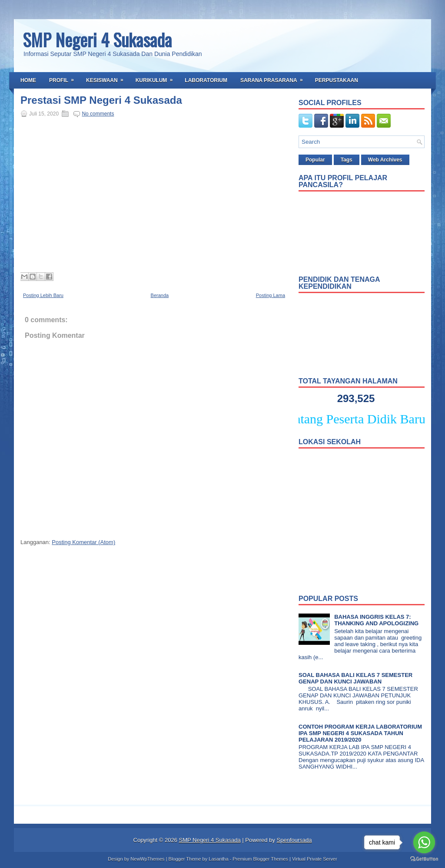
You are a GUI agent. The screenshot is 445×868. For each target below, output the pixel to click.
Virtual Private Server (315, 859)
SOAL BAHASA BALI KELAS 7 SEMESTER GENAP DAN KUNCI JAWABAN (355, 678)
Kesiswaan (108, 78)
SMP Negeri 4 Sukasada (97, 40)
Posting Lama (271, 295)
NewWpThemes (147, 859)
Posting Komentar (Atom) (83, 542)
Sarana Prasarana (274, 78)
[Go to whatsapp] (424, 842)
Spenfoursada (294, 840)
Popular (315, 160)
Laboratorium (206, 80)
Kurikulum (157, 78)
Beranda (160, 295)
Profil (64, 78)
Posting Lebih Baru (43, 295)
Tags (347, 160)
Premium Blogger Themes (260, 859)
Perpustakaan (337, 80)
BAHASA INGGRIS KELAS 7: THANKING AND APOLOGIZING (376, 620)
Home (28, 80)
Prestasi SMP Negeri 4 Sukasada (101, 100)
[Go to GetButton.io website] (424, 859)
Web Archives (385, 160)
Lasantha (218, 859)
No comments (98, 114)
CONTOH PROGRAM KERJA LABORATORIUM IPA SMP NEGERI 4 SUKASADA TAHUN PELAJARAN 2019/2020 (360, 733)
